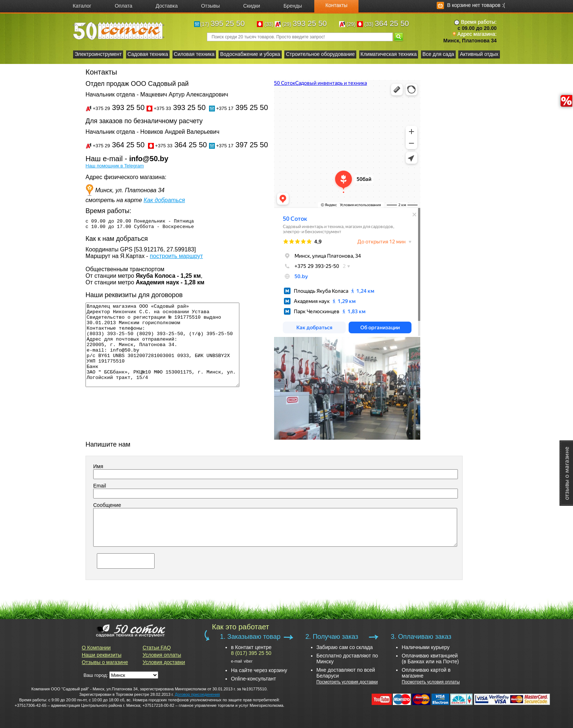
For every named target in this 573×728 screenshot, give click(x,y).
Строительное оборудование (320, 54)
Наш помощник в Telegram (115, 166)
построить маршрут (176, 259)
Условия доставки (164, 662)
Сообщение (107, 505)
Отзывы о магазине (105, 662)
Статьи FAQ (157, 648)
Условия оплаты (162, 655)
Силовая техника (194, 54)
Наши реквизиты (102, 655)
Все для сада (438, 54)
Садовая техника (148, 54)
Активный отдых (479, 54)
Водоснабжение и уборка (250, 54)
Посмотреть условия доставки (347, 682)
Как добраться (164, 200)
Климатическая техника (389, 54)
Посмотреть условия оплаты (431, 682)
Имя (98, 466)
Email (100, 486)
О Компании (96, 648)
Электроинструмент (98, 54)
